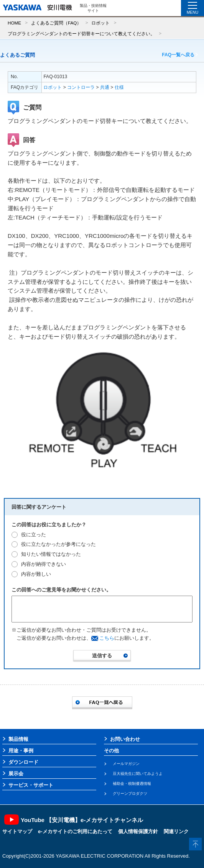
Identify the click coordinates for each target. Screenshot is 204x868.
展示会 (16, 774)
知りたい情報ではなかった (51, 554)
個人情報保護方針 (138, 831)
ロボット (100, 23)
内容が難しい (36, 574)
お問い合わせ (125, 739)
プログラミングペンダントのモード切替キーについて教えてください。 (81, 34)
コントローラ (81, 87)
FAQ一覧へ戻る (178, 55)
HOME (14, 23)
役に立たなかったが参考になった (58, 544)
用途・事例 (21, 751)
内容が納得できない (44, 564)
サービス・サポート (31, 785)
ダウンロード (23, 762)
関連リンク (176, 831)
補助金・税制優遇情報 (132, 784)
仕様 (119, 87)
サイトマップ (17, 831)
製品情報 (18, 739)
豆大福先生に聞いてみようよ (138, 774)
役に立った (34, 535)
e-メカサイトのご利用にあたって (75, 831)
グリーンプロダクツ (130, 793)
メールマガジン (126, 764)
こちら (107, 638)
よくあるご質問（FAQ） (56, 23)
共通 (105, 87)
